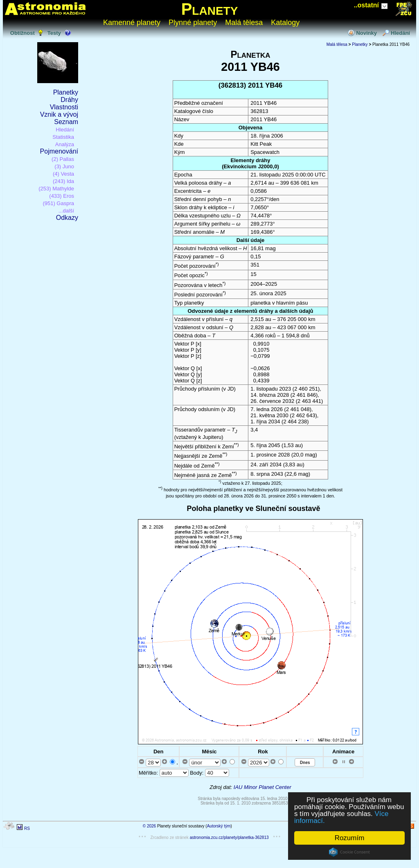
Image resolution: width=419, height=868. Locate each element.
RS (27, 828)
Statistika (63, 137)
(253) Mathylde (56, 189)
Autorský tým (219, 826)
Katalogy (285, 23)
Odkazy (67, 218)
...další (66, 211)
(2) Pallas (63, 159)
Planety (210, 9)
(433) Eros (62, 196)
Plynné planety (193, 23)
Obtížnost (23, 33)
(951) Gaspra (58, 203)
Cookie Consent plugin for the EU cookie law (349, 852)
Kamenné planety (132, 23)
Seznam (66, 122)
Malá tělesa (244, 23)
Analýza (65, 144)
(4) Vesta (63, 174)
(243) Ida (63, 181)
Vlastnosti (64, 107)
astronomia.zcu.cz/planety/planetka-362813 (229, 837)
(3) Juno (64, 166)
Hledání (400, 33)
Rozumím (350, 838)
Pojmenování (59, 151)
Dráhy (69, 100)
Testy (54, 33)
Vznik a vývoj (59, 114)
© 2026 (149, 826)
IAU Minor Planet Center (262, 787)
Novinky (366, 33)
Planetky (66, 92)
